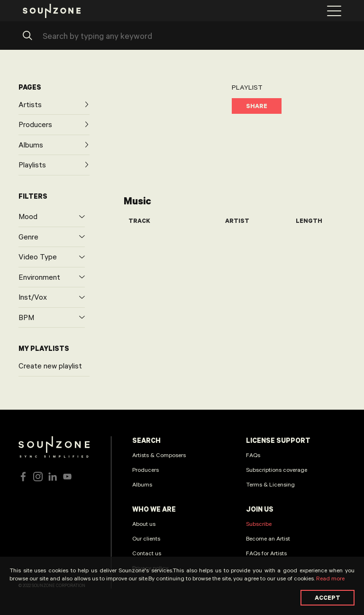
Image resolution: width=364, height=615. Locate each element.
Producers (146, 469)
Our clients (146, 538)
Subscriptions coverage (277, 469)
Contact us (147, 553)
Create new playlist (50, 366)
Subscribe (259, 523)
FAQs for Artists (266, 553)
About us (144, 523)
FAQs (253, 455)
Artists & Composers (159, 455)
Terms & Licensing (270, 484)
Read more (330, 578)
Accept (328, 597)
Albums (142, 484)
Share (257, 106)
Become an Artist (268, 538)
